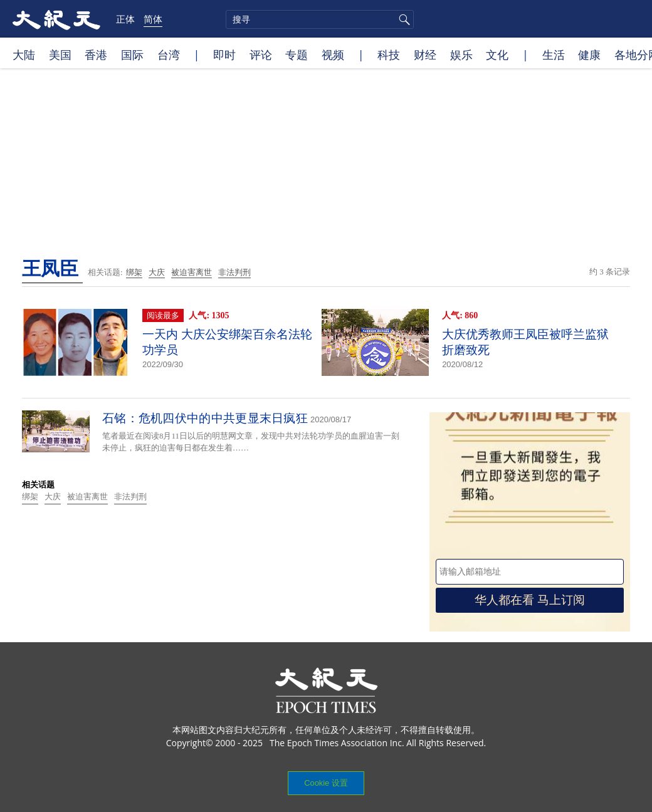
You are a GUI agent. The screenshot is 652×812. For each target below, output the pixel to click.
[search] (320, 19)
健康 (589, 55)
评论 (261, 55)
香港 (96, 55)
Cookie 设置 (326, 783)
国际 (132, 55)
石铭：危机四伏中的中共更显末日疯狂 (205, 418)
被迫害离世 (192, 272)
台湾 (169, 55)
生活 (554, 55)
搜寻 (402, 19)
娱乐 (461, 55)
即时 (224, 55)
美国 (60, 55)
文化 (497, 55)
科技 (389, 55)
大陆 (24, 55)
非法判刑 (234, 272)
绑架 (134, 272)
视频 (333, 55)
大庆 (157, 272)
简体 (153, 19)
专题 (297, 55)
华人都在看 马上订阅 (530, 600)
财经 (425, 55)
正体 (125, 19)
